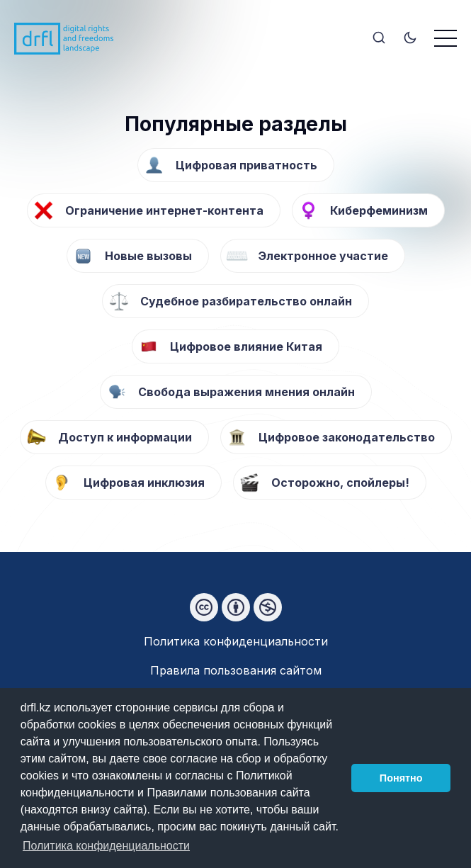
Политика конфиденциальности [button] (106, 846)
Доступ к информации (125, 437)
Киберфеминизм (379, 210)
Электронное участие (323, 256)
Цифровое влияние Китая (246, 346)
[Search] (379, 39)
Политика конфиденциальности (236, 641)
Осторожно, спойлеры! (340, 483)
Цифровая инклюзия (144, 483)
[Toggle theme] (410, 39)
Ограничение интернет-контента (164, 210)
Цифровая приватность (246, 165)
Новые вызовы (148, 256)
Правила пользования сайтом (236, 670)
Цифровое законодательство (347, 437)
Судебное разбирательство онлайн (246, 301)
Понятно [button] (401, 778)
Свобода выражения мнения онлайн (246, 392)
